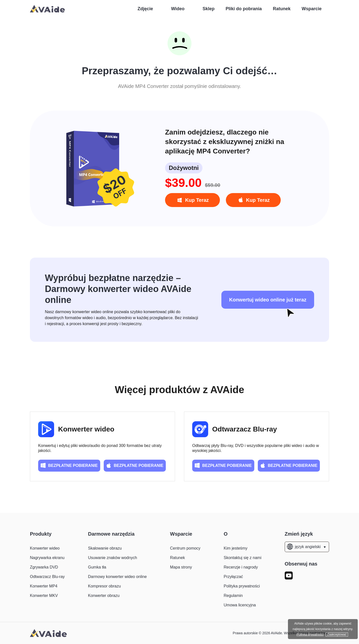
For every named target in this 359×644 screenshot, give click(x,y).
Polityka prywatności (242, 586)
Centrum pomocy (185, 548)
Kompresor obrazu (104, 586)
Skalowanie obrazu (105, 548)
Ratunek (282, 9)
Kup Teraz (192, 200)
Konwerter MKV (44, 596)
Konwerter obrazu (104, 596)
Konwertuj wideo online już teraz (268, 300)
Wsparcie (312, 9)
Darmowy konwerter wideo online (117, 577)
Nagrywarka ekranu (47, 558)
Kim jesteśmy (235, 548)
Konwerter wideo (86, 429)
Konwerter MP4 (44, 586)
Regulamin (233, 596)
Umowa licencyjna (240, 605)
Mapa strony (181, 567)
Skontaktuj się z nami (242, 558)
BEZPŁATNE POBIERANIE (69, 465)
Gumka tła (97, 567)
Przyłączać (233, 577)
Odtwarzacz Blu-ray (245, 429)
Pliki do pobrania (244, 9)
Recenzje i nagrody (241, 567)
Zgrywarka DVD (44, 567)
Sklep (209, 9)
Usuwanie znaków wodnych (113, 558)
